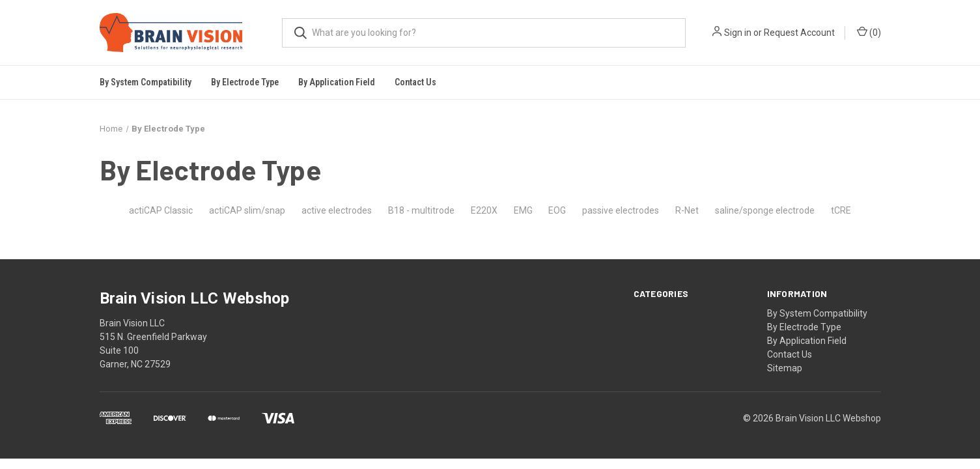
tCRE (841, 210)
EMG (523, 210)
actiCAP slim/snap (247, 210)
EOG (557, 210)
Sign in (738, 33)
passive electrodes (621, 210)
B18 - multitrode (421, 210)
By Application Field (807, 341)
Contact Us (415, 82)
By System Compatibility (817, 313)
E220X (484, 210)
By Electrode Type (804, 327)
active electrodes (337, 210)
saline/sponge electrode (765, 210)
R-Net (687, 210)
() (869, 32)
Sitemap (785, 368)
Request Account (799, 33)
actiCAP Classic (161, 210)
